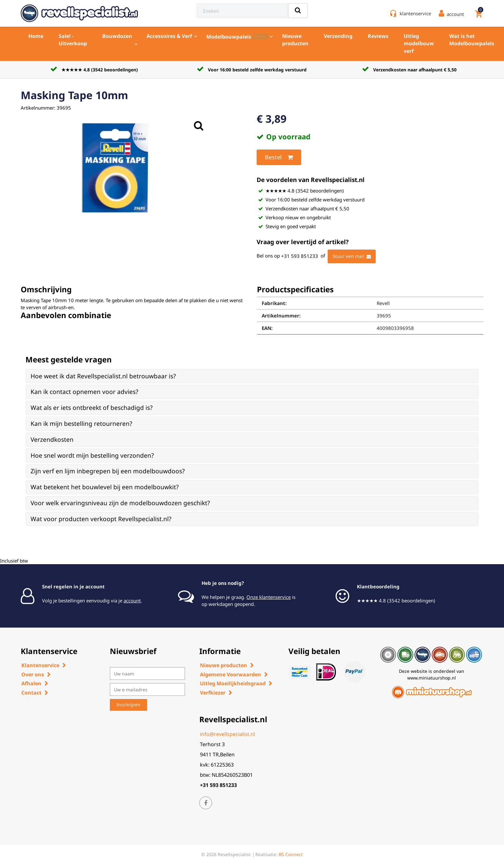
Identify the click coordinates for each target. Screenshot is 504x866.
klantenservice (415, 13)
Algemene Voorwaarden (231, 674)
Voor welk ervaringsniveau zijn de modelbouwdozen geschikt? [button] (120, 503)
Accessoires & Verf (169, 36)
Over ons (33, 674)
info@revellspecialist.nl (227, 734)
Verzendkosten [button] (52, 440)
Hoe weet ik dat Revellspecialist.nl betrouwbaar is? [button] (103, 376)
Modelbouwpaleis (237, 37)
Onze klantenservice (269, 597)
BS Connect (291, 854)
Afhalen (31, 683)
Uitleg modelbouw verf (419, 44)
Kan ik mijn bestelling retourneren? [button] (81, 424)
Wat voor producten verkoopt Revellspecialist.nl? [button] (101, 519)
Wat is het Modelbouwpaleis (472, 40)
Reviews (378, 36)
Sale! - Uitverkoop (73, 40)
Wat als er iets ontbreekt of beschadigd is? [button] (92, 408)
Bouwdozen (117, 36)
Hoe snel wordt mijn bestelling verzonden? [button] (92, 455)
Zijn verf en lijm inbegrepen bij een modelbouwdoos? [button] (108, 471)
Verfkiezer (213, 693)
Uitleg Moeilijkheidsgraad (233, 683)
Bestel (279, 157)
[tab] (252, 376)
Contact (31, 693)
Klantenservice (40, 665)
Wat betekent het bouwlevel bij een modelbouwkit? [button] (105, 487)
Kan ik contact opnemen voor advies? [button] (84, 392)
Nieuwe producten (295, 40)
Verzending (338, 36)
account (132, 600)
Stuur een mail (352, 257)
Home (36, 36)
